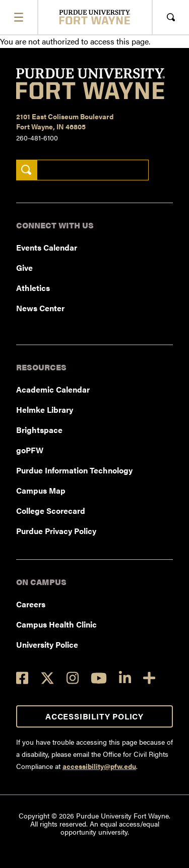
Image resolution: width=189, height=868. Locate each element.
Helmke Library (45, 409)
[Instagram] (73, 678)
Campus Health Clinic (56, 624)
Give (24, 268)
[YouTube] (99, 678)
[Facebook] (22, 678)
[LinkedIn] (125, 678)
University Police (47, 644)
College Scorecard (51, 511)
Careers (31, 604)
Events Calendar (47, 247)
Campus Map (41, 490)
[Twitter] (47, 678)
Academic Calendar (53, 389)
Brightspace (39, 430)
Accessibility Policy (94, 716)
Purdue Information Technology (74, 470)
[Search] (26, 170)
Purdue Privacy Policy (56, 531)
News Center (40, 308)
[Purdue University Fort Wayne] (94, 17)
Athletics (33, 288)
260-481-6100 (37, 137)
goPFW (30, 450)
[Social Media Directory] (149, 678)
